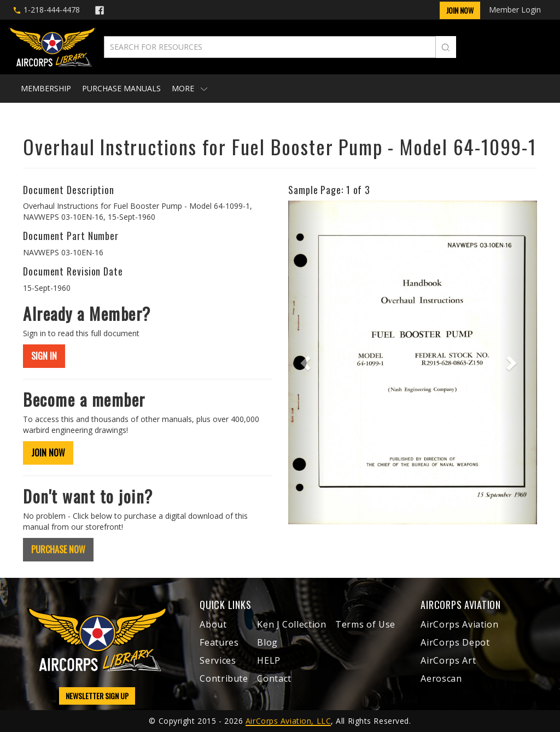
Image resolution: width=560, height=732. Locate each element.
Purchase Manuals (121, 88)
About (213, 624)
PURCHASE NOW (58, 549)
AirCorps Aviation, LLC (288, 721)
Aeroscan (441, 678)
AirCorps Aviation (459, 624)
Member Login (515, 10)
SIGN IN (44, 356)
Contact (274, 678)
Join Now (460, 10)
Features (219, 642)
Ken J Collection (291, 624)
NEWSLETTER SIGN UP (97, 696)
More (189, 88)
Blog (267, 642)
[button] (307, 362)
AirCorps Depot (455, 642)
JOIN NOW (48, 453)
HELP (269, 660)
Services (218, 660)
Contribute (224, 678)
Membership (46, 88)
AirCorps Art (448, 660)
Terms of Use (365, 624)
